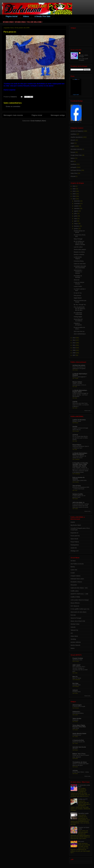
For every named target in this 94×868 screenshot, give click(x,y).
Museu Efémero (75, 603)
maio (76, 219)
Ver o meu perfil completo (83, 59)
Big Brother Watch (76, 525)
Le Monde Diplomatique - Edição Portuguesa (80, 454)
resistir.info (74, 548)
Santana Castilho (78, 494)
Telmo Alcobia (77, 719)
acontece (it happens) (77, 131)
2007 (74, 355)
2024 (74, 186)
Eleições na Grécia (79, 252)
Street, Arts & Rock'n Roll (78, 621)
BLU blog (75, 683)
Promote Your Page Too (76, 122)
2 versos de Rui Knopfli (79, 706)
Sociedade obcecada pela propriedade (80, 267)
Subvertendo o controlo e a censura (78, 272)
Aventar (75, 426)
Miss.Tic (75, 677)
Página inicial (12, 16)
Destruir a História (79, 255)
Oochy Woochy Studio (79, 734)
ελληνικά (73, 176)
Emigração (75, 720)
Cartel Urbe (74, 570)
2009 (74, 350)
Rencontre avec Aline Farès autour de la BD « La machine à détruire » (81, 405)
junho (76, 216)
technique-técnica (76, 170)
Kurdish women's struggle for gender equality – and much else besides (80, 395)
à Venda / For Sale (42, 16)
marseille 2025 (76, 685)
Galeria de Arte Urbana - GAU (79, 588)
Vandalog (73, 639)
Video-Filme (74, 173)
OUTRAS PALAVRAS (79, 365)
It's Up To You (78, 293)
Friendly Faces (77, 692)
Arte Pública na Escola (77, 564)
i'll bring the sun (77, 735)
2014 (74, 338)
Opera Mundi (74, 539)
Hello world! (76, 728)
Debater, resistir (77, 421)
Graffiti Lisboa (75, 591)
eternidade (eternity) (76, 149)
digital (72, 143)
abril (75, 221)
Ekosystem (74, 585)
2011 (74, 345)
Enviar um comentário (13, 106)
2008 (74, 353)
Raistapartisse (75, 545)
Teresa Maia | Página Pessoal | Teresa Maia (79, 726)
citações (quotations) (77, 137)
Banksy (73, 567)
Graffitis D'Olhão (75, 597)
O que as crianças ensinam (79, 283)
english (73, 146)
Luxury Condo (78, 286)
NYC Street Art (75, 606)
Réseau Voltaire (77, 382)
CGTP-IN (75, 435)
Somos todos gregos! (80, 249)
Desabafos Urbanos (76, 582)
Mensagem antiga (58, 115)
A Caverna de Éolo (78, 740)
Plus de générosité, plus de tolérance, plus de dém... (80, 309)
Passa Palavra (77, 445)
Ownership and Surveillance (78, 320)
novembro (77, 203)
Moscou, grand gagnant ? (79, 377)
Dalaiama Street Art (75, 104)
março (76, 224)
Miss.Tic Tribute (77, 678)
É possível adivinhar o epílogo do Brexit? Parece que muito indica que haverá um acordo (81, 506)
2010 (74, 348)
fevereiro (77, 226)
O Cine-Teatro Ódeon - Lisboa (81, 772)
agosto (76, 211)
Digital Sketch (78, 298)
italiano (73, 158)
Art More (73, 561)
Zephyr (73, 648)
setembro (77, 208)
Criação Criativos (76, 576)
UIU (72, 633)
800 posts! (81, 842)
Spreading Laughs (83, 813)
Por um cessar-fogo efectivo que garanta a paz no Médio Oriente (80, 438)
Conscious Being (79, 261)
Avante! (73, 522)
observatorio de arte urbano (78, 612)
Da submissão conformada (78, 313)
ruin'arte (75, 770)
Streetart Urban (75, 624)
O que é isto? (76, 95)
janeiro (76, 229)
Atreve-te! (77, 280)
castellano (73, 134)
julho (76, 214)
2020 (74, 189)
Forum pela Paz (75, 536)
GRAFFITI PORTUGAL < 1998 (79, 594)
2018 (74, 194)
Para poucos (77, 295)
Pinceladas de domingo (78, 277)
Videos (26, 16)
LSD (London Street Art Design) (80, 600)
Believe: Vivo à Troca (79, 754)
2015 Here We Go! (79, 331)
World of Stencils (75, 645)
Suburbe (73, 627)
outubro (76, 206)
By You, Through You (80, 305)
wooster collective (76, 642)
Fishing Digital (78, 317)
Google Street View (76, 155)
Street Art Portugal (76, 618)
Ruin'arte (73, 615)
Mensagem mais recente (13, 115)
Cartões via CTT (83, 799)
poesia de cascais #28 (79, 742)
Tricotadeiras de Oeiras (80, 762)
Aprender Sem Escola (79, 747)
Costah (73, 573)
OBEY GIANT (77, 665)
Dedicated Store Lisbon (77, 579)
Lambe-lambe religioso (78, 258)
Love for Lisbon (78, 247)
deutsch (73, 140)
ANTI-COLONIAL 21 (78, 502)
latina (72, 161)
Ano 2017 (75, 749)
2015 (74, 199)
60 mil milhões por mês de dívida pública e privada (79, 243)
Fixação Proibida (78, 658)
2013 (74, 340)
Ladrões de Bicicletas (79, 420)
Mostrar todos (87, 411)
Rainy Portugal (78, 239)
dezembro (77, 201)
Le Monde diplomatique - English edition (80, 391)
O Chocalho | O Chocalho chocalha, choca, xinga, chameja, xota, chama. (80, 464)
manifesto (73, 164)
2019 (74, 191)
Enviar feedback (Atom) (38, 121)
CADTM (75, 402)
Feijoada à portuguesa (78, 324)
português (73, 167)
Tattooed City (74, 630)
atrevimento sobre (77, 660)
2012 (74, 343)
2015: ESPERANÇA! (80, 334)
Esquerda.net (74, 533)
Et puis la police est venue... (79, 328)
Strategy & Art (75, 551)
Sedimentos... (77, 712)
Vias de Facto (77, 486)
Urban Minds (74, 636)
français (73, 152)
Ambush (75, 690)
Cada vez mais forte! (80, 264)
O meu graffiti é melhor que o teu (80, 609)
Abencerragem (77, 705)
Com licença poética (78, 713)
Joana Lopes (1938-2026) (79, 480)
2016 (74, 196)
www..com (76, 79)
